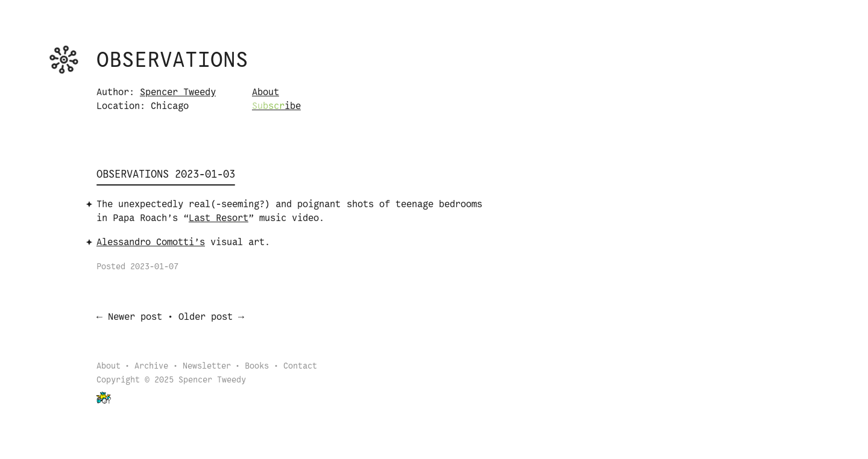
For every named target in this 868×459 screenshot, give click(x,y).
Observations (172, 61)
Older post (206, 318)
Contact (300, 368)
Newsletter (207, 368)
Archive (151, 368)
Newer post (135, 318)
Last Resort (219, 218)
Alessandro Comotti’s (151, 242)
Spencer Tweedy (178, 92)
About (266, 92)
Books (257, 368)
